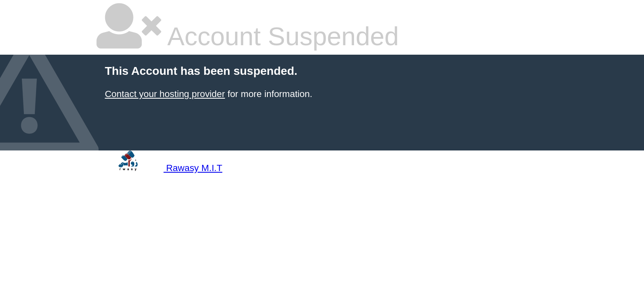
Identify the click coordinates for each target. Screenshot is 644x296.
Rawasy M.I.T (159, 168)
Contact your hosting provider (165, 94)
